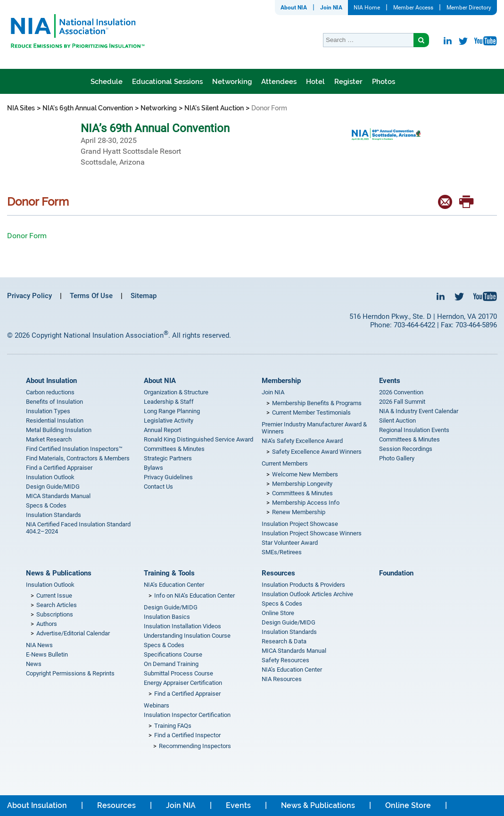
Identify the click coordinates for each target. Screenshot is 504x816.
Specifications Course (173, 654)
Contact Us (158, 487)
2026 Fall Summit (402, 402)
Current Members (285, 463)
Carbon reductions (50, 392)
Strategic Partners (168, 458)
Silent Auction (397, 420)
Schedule (107, 82)
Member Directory (469, 8)
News (34, 664)
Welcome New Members (305, 474)
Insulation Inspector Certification (187, 715)
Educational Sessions (167, 82)
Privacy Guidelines (168, 477)
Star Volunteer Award (290, 543)
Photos (384, 82)
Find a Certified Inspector (187, 735)
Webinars (157, 705)
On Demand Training (171, 664)
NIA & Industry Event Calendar (419, 411)
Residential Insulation (55, 420)
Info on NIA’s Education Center (194, 595)
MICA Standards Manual (58, 496)
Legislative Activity (169, 420)
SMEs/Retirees (282, 552)
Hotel (315, 82)
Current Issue (54, 595)
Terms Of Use (91, 296)
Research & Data (284, 641)
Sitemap (144, 296)
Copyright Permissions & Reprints (70, 673)
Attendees (279, 82)
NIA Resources (282, 679)
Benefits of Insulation (54, 402)
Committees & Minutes (174, 449)
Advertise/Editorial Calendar (73, 633)
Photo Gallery (397, 458)
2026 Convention (401, 392)
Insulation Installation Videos (182, 626)
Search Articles (57, 605)
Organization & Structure (176, 392)
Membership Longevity (302, 484)
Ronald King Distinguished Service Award (198, 439)
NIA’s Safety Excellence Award (302, 441)
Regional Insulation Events (414, 430)
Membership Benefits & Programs (317, 403)
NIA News (39, 645)
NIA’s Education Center (174, 585)
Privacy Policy (29, 296)
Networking (232, 82)
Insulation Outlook (50, 477)
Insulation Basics (167, 617)
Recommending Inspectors (195, 746)
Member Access (413, 8)
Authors (47, 624)
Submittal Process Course (178, 673)
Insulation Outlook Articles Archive (307, 594)
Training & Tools (169, 573)
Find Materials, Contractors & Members (78, 458)
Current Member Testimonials (311, 412)
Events (390, 381)
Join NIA (331, 8)
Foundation (396, 573)
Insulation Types (48, 411)
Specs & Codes (46, 505)
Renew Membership (299, 512)
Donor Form (28, 236)
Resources (278, 573)
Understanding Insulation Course (187, 636)
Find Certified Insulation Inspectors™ (74, 449)
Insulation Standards (54, 515)
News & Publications (59, 573)
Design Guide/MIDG (53, 487)
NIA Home (367, 8)
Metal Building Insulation (59, 430)
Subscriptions (55, 614)
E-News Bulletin (47, 654)
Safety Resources (285, 660)
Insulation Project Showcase (300, 524)
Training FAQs (173, 726)
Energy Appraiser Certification (183, 683)
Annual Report (162, 430)
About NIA (294, 8)
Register (348, 82)
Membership (281, 381)
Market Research (49, 439)
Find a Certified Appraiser (59, 468)
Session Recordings (406, 449)
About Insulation (51, 381)
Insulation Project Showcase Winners (312, 533)
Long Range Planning (172, 411)
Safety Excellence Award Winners (317, 452)
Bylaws (153, 468)
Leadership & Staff (169, 402)
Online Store (278, 613)
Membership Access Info (306, 503)
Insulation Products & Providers (303, 585)
